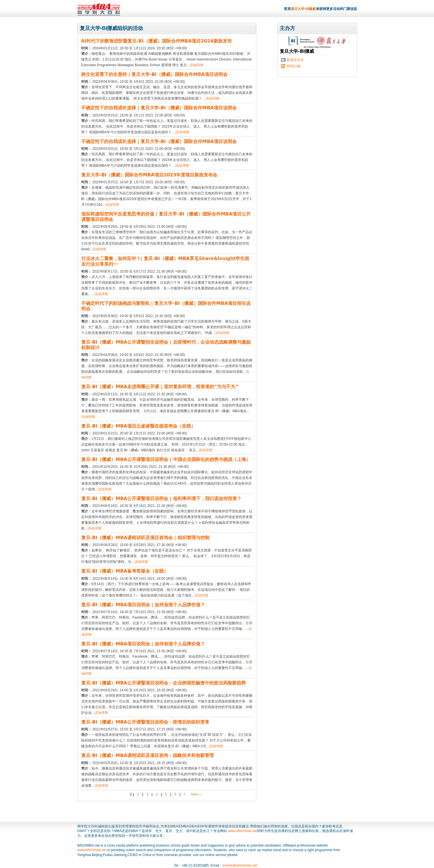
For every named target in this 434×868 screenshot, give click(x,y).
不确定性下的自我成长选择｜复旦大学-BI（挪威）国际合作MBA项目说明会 (159, 108)
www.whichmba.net (243, 831)
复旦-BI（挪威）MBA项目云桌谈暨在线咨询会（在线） (138, 426)
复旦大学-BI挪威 (303, 9)
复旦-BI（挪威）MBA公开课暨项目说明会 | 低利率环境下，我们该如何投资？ (161, 499)
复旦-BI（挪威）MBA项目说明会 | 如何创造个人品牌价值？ (143, 605)
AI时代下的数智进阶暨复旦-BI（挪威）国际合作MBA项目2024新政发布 (157, 41)
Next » (196, 794)
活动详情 (196, 65)
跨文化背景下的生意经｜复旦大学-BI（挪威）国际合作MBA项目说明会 (154, 74)
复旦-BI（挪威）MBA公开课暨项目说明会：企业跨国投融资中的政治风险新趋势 (164, 683)
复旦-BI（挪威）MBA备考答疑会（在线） (125, 571)
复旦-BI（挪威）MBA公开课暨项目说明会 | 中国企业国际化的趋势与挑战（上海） (166, 459)
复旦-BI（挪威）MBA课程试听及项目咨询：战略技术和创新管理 (148, 755)
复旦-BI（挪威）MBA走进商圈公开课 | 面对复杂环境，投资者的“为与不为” (160, 387)
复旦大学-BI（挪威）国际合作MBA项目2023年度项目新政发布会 (149, 175)
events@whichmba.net (240, 865)
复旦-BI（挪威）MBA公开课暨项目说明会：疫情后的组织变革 (145, 722)
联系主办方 (295, 60)
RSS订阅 (294, 66)
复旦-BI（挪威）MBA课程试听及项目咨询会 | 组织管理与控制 (145, 538)
